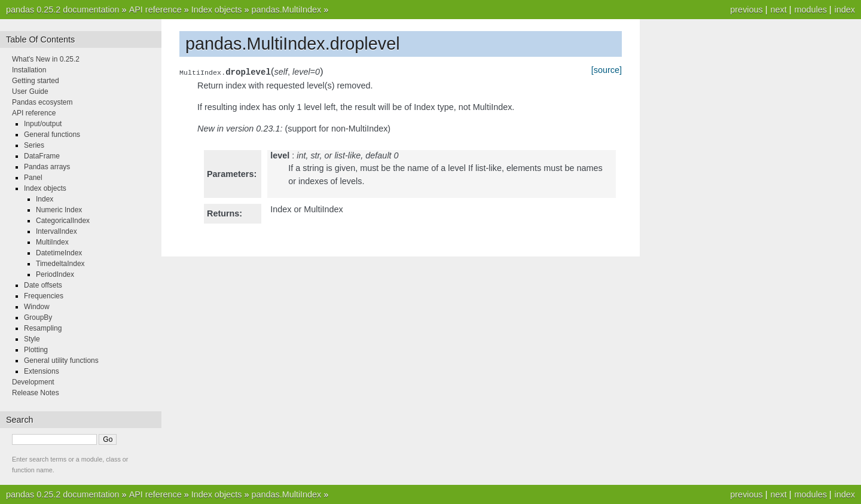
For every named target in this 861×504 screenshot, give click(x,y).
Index (45, 199)
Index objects (217, 10)
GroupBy (38, 317)
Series (34, 145)
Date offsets (43, 285)
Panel (33, 178)
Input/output (43, 124)
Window (37, 307)
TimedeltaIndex (60, 264)
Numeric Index (59, 210)
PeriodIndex (55, 274)
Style (32, 339)
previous (746, 10)
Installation (29, 70)
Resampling (43, 328)
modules (810, 10)
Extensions (42, 371)
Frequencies (44, 296)
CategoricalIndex (63, 221)
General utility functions (61, 361)
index (845, 10)
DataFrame (42, 156)
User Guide (30, 91)
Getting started (36, 81)
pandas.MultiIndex (286, 10)
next (778, 10)
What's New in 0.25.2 (46, 59)
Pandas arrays (47, 167)
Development (33, 382)
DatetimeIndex (59, 253)
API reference (155, 10)
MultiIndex (52, 242)
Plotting (36, 350)
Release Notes (36, 393)
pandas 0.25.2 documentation (63, 10)
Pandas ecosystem (42, 102)
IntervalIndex (57, 231)
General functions (52, 135)
